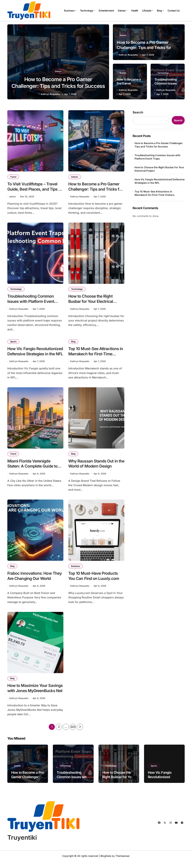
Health (135, 11)
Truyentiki (22, 844)
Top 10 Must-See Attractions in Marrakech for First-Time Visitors (95, 357)
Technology (87, 11)
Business (70, 11)
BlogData (106, 862)
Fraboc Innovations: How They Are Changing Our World (31, 584)
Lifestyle (148, 11)
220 (73, 733)
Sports (14, 344)
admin (13, 198)
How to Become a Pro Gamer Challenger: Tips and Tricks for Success (58, 86)
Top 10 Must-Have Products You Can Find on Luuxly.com (95, 581)
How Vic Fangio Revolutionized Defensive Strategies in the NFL (31, 357)
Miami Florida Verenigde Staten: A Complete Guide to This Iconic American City (34, 470)
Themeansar (122, 862)
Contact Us (174, 11)
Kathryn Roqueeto (50, 94)
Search (138, 112)
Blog (160, 11)
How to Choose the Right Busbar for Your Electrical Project (92, 303)
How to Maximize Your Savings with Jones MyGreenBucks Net (29, 697)
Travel (14, 177)
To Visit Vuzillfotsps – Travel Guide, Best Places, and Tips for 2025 (34, 190)
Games (123, 11)
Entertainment (106, 11)
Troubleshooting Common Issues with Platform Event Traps (32, 303)
